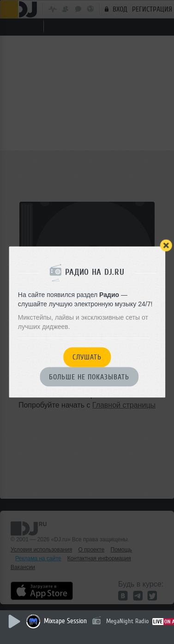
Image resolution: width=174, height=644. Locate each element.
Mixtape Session (65, 621)
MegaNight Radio (127, 621)
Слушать (87, 358)
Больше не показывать (89, 377)
